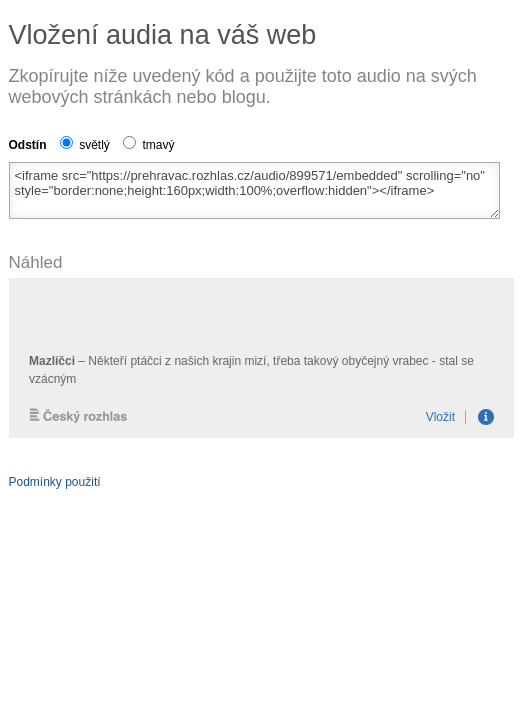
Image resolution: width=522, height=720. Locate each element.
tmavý (148, 145)
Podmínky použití (55, 482)
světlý (85, 145)
